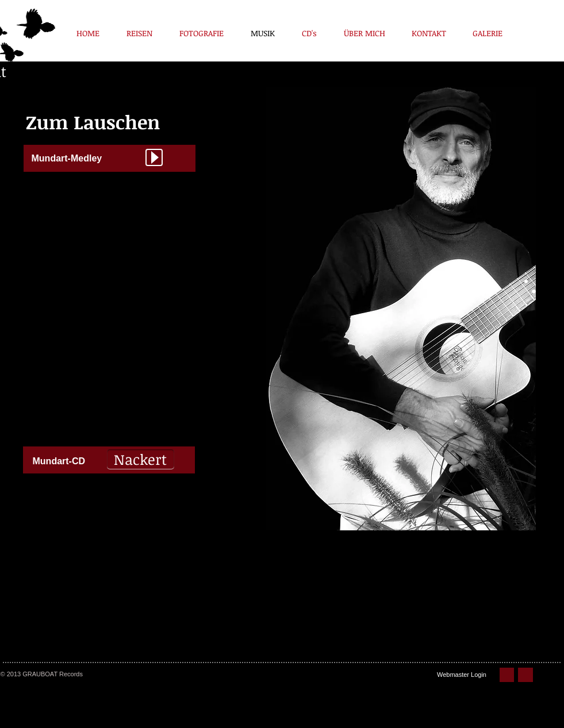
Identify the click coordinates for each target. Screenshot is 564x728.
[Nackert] (141, 459)
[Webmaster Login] (462, 675)
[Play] (154, 157)
